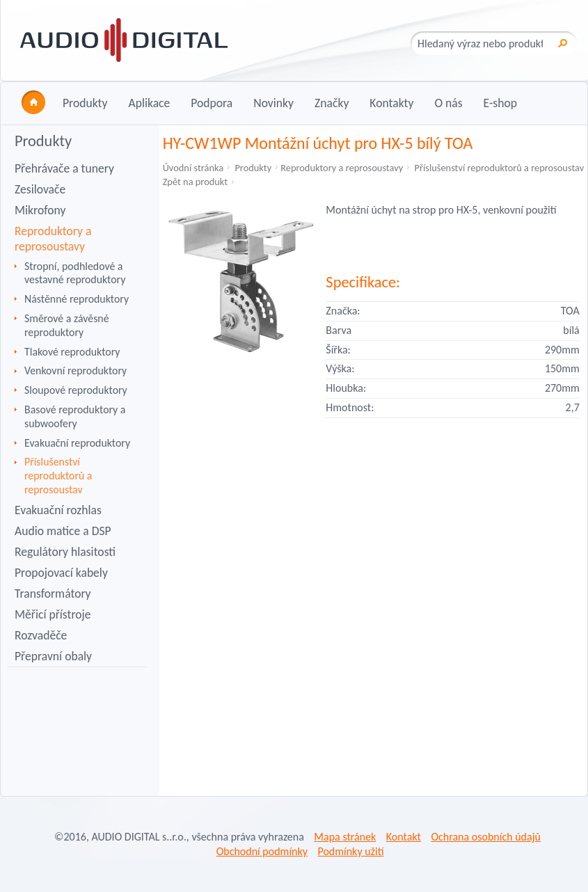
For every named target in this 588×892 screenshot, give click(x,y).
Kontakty (391, 103)
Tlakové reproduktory (72, 352)
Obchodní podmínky (262, 851)
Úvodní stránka (193, 168)
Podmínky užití (350, 851)
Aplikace (149, 103)
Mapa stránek (345, 837)
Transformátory (53, 594)
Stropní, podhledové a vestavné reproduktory (75, 273)
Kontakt (404, 837)
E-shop (500, 103)
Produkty (85, 103)
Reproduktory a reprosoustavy (53, 239)
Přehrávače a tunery (64, 168)
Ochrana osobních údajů (485, 837)
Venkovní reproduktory (76, 371)
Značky (332, 103)
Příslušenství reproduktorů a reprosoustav (58, 476)
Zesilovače (40, 189)
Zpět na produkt (196, 182)
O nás (448, 103)
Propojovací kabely (61, 573)
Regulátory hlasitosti (65, 552)
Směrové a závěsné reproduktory (67, 325)
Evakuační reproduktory (77, 443)
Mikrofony (40, 210)
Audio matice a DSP (63, 531)
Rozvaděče (41, 635)
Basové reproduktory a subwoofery (75, 416)
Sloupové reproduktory (76, 390)
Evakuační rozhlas (58, 510)
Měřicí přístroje (53, 614)
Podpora (212, 103)
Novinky (273, 103)
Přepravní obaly (53, 656)
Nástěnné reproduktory (77, 299)
